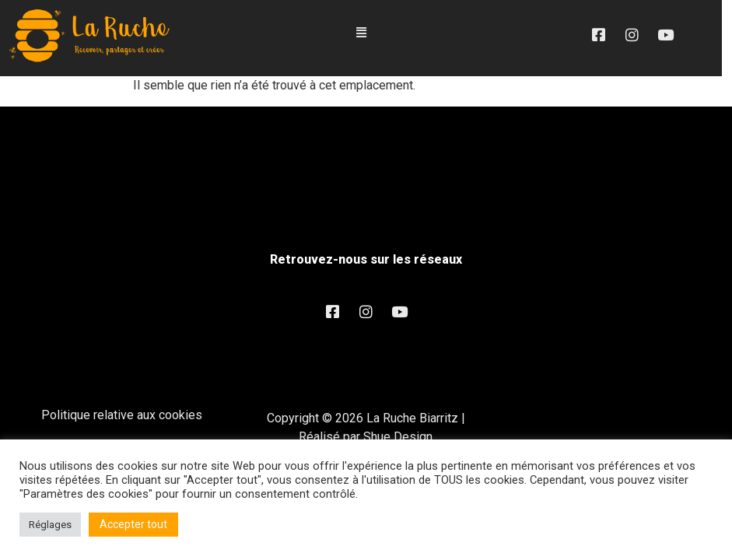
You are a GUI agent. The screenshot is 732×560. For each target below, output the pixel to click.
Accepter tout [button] (133, 524)
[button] (366, 33)
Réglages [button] (50, 525)
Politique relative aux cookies (122, 416)
